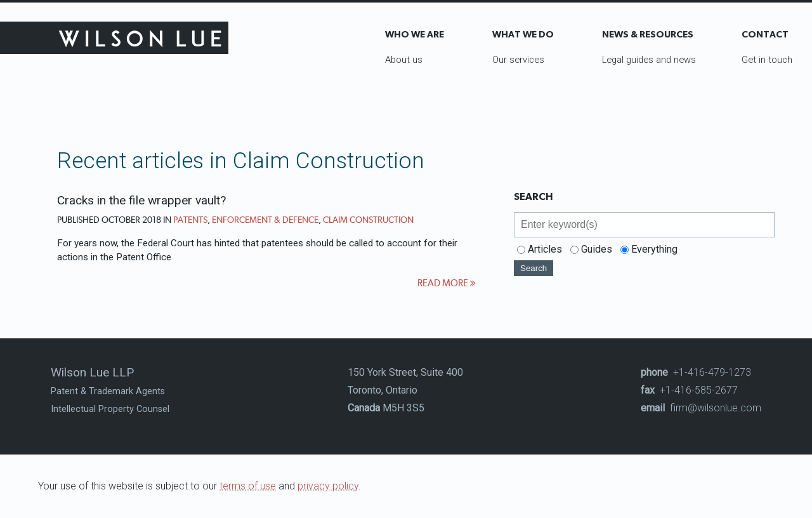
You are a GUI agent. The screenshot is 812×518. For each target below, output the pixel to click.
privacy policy (328, 486)
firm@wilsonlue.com (701, 408)
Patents (190, 220)
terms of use (248, 486)
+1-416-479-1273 (696, 372)
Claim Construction (368, 220)
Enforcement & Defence (265, 220)
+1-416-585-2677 (689, 390)
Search (534, 268)
